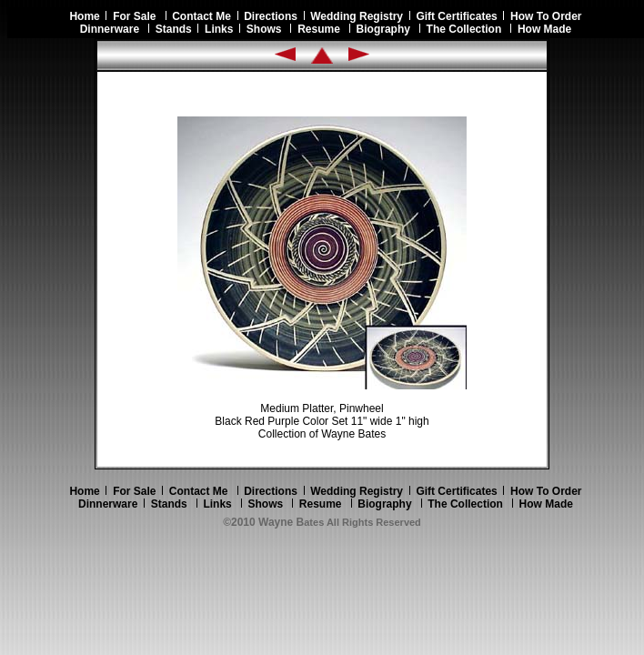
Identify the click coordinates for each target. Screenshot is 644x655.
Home (87, 16)
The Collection (464, 29)
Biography (383, 29)
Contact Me (201, 16)
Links (219, 29)
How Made (544, 29)
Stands (174, 29)
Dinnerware (110, 29)
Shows (264, 29)
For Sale (134, 16)
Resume (319, 29)
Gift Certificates (456, 16)
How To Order (546, 16)
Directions (271, 16)
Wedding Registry (357, 16)
